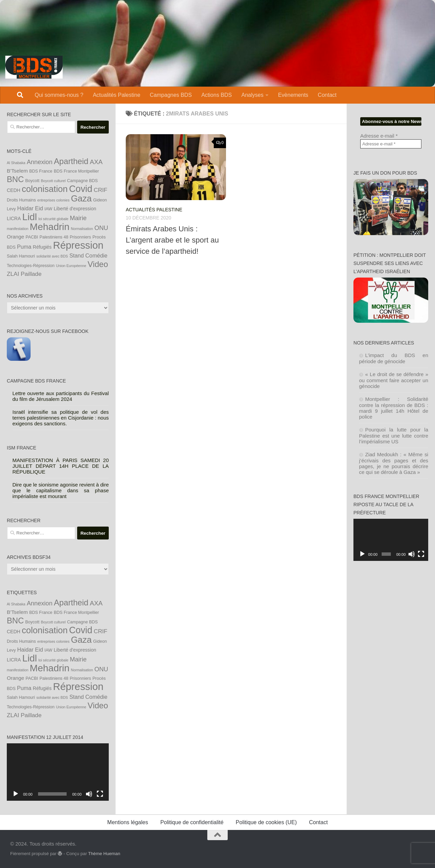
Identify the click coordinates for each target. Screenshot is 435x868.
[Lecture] (16, 794)
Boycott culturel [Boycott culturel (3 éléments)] (53, 181)
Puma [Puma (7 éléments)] (24, 247)
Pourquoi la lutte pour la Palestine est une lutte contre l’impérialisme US (394, 436)
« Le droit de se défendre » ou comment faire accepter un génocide (394, 380)
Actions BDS (216, 95)
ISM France (22, 448)
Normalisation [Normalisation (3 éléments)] (82, 229)
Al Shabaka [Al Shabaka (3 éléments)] (16, 163)
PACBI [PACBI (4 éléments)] (32, 237)
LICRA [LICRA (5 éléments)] (14, 218)
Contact (327, 95)
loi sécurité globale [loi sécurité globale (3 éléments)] (53, 219)
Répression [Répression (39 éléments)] (78, 245)
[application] (58, 772)
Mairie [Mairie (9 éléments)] (78, 218)
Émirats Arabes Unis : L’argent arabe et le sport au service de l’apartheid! (172, 240)
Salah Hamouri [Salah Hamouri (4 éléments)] (21, 256)
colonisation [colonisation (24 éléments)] (45, 189)
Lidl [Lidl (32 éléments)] (29, 217)
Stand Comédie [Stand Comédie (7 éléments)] (88, 255)
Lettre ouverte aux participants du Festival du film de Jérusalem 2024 (61, 396)
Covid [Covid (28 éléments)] (81, 189)
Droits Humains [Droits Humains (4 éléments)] (21, 200)
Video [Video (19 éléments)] (98, 264)
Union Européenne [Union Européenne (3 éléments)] (71, 266)
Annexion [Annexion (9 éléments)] (40, 162)
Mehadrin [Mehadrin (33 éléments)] (50, 227)
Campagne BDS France (36, 381)
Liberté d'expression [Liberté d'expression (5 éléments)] (75, 209)
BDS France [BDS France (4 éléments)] (41, 171)
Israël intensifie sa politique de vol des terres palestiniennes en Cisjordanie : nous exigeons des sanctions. (61, 418)
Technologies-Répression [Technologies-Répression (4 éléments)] (31, 266)
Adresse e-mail (379, 136)
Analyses (252, 95)
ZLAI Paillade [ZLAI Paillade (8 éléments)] (24, 274)
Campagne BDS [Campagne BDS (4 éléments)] (82, 181)
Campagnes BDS (171, 95)
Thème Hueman (104, 854)
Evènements (293, 95)
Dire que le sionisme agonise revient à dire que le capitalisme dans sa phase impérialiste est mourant (61, 490)
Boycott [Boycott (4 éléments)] (32, 181)
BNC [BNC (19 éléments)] (15, 179)
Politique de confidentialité (192, 822)
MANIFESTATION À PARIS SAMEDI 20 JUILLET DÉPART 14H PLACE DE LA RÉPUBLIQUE (61, 466)
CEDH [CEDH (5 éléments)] (14, 190)
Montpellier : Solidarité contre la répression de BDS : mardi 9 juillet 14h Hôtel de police (394, 408)
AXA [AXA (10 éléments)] (96, 162)
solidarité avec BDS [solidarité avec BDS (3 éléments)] (52, 256)
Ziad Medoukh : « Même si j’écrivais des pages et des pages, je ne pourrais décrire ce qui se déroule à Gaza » (394, 463)
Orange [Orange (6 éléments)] (15, 237)
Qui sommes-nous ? (59, 95)
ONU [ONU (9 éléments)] (101, 228)
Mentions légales (128, 822)
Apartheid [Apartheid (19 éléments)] (71, 161)
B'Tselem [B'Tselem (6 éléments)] (17, 171)
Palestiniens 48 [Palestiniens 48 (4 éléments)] (54, 237)
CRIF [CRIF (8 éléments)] (101, 190)
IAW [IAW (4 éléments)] (48, 209)
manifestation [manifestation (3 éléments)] (18, 229)
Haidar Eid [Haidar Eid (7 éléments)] (30, 208)
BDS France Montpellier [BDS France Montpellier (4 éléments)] (76, 171)
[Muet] (89, 794)
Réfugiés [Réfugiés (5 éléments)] (42, 247)
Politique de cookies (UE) (266, 822)
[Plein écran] (100, 794)
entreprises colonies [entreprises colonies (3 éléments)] (54, 200)
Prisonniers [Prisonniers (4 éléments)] (80, 237)
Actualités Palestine (117, 95)
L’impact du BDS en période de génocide (394, 358)
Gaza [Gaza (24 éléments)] (81, 198)
